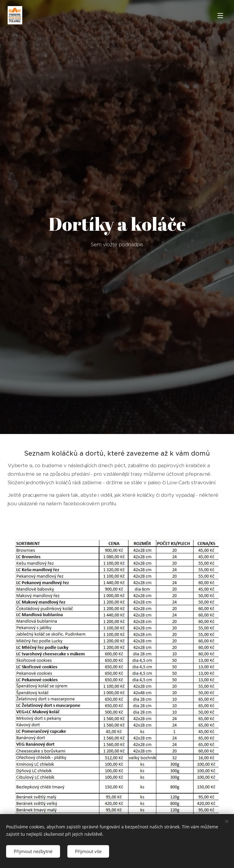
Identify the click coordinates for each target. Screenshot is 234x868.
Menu (220, 16)
